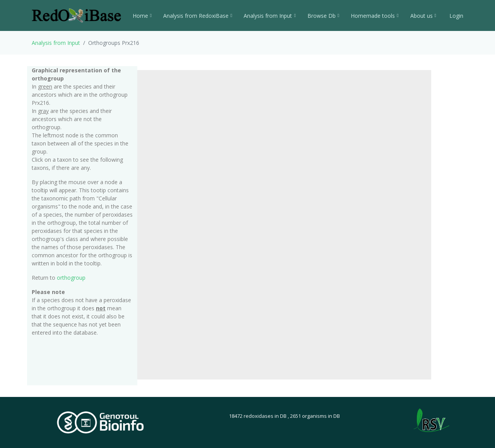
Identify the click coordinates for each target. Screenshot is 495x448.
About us (423, 16)
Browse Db (323, 16)
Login (456, 16)
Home (142, 16)
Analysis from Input (270, 16)
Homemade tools (375, 16)
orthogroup (71, 278)
